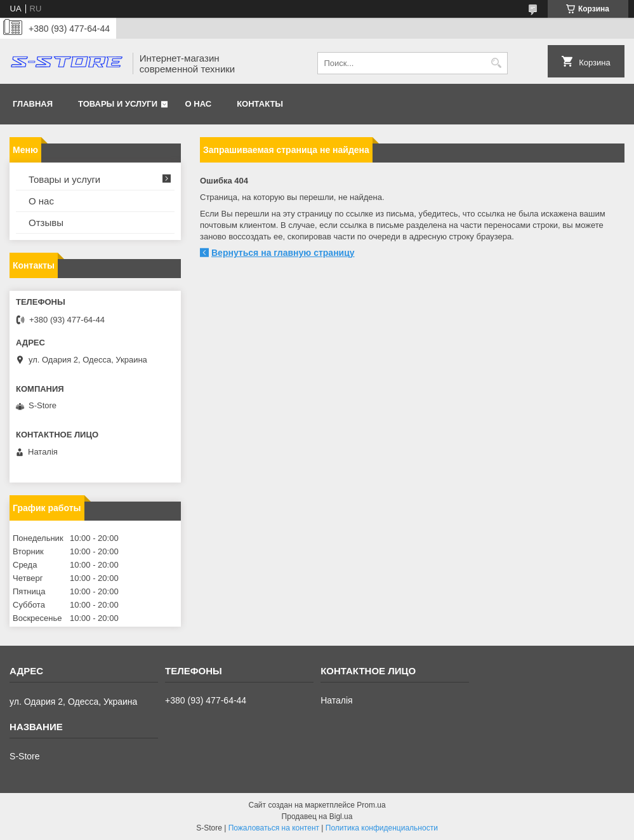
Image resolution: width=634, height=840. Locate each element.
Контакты (260, 104)
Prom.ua (371, 805)
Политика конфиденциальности (382, 828)
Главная (33, 104)
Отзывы (46, 223)
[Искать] (497, 63)
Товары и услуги (118, 104)
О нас (199, 104)
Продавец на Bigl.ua (317, 817)
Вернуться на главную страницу (283, 253)
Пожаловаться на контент (274, 828)
